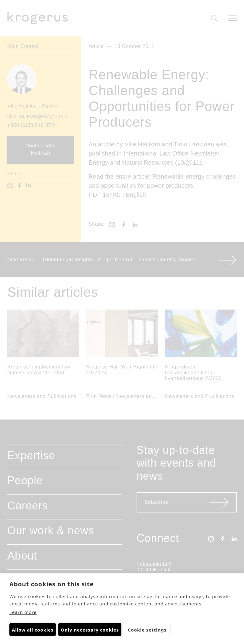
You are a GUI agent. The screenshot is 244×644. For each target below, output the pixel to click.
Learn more (23, 612)
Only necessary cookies (90, 630)
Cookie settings (147, 630)
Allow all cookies (33, 630)
